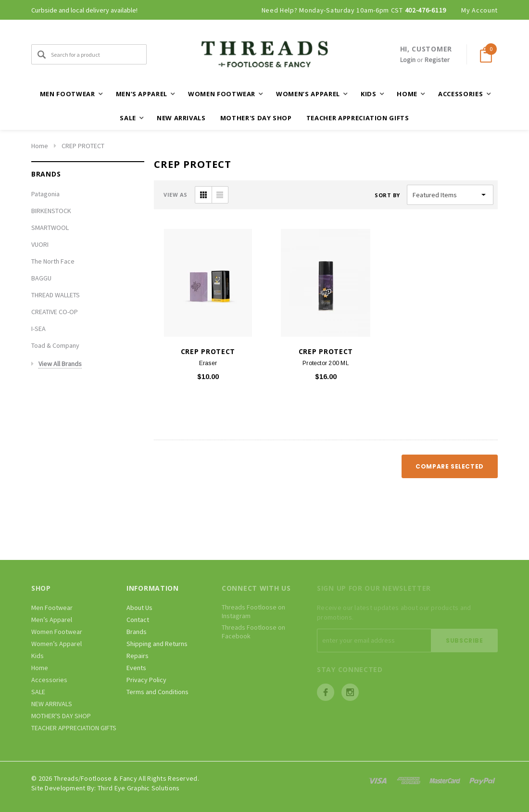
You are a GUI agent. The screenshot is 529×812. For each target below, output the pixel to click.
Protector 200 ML (326, 363)
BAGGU (41, 278)
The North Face (53, 261)
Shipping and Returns (157, 644)
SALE (38, 692)
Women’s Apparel (57, 644)
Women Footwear (57, 632)
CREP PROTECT (83, 146)
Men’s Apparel (52, 620)
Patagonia (45, 194)
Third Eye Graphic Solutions (139, 788)
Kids (38, 656)
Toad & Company (55, 345)
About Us (139, 608)
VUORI (40, 244)
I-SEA (38, 329)
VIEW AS (176, 195)
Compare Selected (450, 466)
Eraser (208, 363)
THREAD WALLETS (56, 295)
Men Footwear (52, 608)
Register (437, 60)
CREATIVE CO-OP (55, 312)
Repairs (138, 656)
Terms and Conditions (157, 692)
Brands (137, 632)
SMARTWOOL (50, 228)
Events (136, 668)
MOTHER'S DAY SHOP (256, 118)
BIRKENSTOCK (51, 211)
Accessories (49, 680)
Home (40, 146)
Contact (138, 620)
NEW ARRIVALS (181, 118)
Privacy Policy (146, 680)
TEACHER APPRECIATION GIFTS (358, 118)
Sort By (387, 195)
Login (408, 60)
